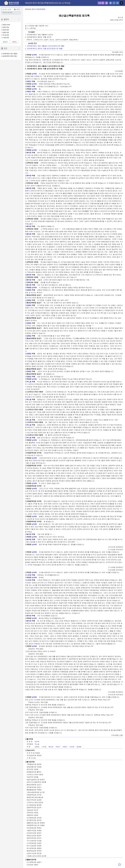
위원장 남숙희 (6, 25)
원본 (100, 3)
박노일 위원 (6, 35)
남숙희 (34, 55)
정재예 (79, 747)
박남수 (58, 747)
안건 (5, 48)
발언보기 (5, 42)
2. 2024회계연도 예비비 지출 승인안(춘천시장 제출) (10, 56)
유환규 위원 (6, 27)
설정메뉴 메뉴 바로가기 (0, 0)
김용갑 (29, 290)
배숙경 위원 (6, 30)
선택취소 (14, 42)
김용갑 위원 (6, 32)
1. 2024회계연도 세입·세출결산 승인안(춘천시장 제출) (10, 54)
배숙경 (29, 153)
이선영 (72, 747)
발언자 (6, 19)
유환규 (29, 81)
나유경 (29, 575)
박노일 (29, 382)
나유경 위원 (6, 38)
